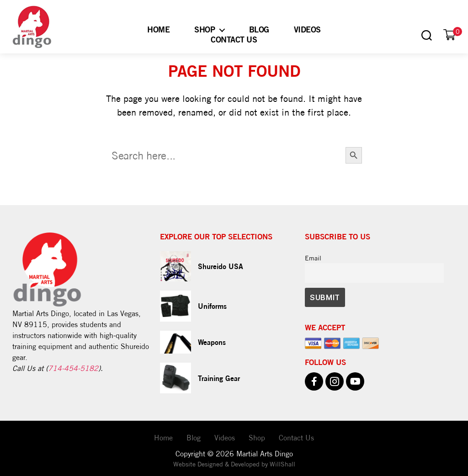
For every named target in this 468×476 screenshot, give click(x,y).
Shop (205, 29)
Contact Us (234, 40)
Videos (307, 29)
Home (158, 29)
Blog (259, 29)
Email (313, 258)
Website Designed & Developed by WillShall (234, 464)
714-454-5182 (73, 368)
